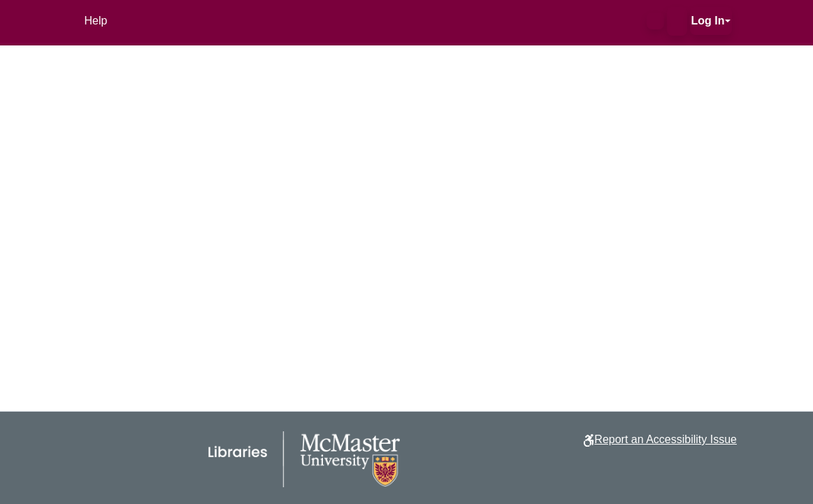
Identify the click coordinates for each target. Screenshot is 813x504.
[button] (655, 21)
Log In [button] (708, 21)
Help (96, 21)
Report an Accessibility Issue (665, 439)
